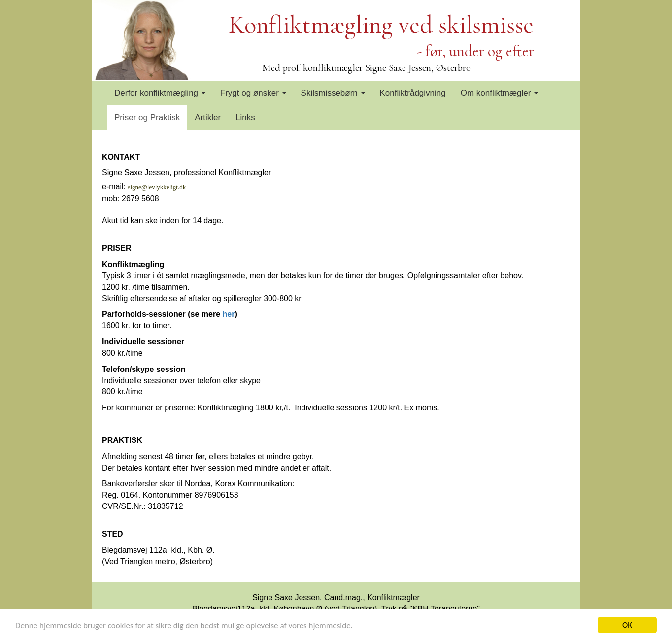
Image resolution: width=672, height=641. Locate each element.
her (229, 314)
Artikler (208, 118)
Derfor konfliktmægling (160, 93)
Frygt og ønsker (253, 93)
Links (245, 118)
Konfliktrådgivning (413, 93)
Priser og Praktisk (147, 118)
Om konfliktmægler (499, 93)
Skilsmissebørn (333, 93)
